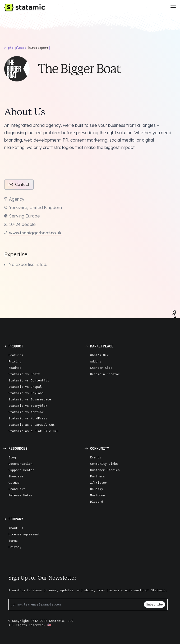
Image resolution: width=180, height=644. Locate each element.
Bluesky (97, 489)
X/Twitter (98, 483)
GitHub (14, 483)
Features (16, 355)
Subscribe (154, 604)
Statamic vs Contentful (29, 380)
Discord (97, 502)
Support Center (21, 470)
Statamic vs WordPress (28, 418)
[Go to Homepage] (25, 7)
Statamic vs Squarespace (30, 399)
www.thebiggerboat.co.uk (35, 233)
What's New (99, 355)
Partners (98, 476)
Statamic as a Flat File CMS (33, 431)
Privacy (15, 547)
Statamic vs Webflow (26, 412)
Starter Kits (101, 368)
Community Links (104, 464)
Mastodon (98, 495)
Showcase (16, 476)
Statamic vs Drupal (25, 387)
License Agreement (24, 534)
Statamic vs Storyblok (28, 406)
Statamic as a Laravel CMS (32, 425)
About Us (16, 528)
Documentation (20, 464)
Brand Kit (17, 489)
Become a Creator (105, 374)
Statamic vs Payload (26, 393)
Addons (96, 361)
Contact (19, 185)
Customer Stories (105, 470)
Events (96, 457)
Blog (12, 457)
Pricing (15, 361)
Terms (13, 541)
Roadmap (15, 368)
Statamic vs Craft (24, 374)
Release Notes (20, 495)
